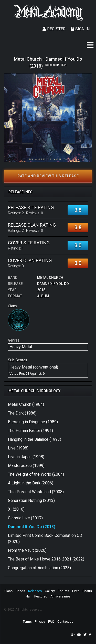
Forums (63, 591)
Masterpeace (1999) (26, 466)
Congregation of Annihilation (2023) (39, 568)
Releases (35, 591)
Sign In (80, 29)
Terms (27, 622)
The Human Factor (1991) (30, 431)
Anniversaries (60, 596)
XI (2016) (16, 509)
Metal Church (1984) (26, 404)
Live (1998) (18, 448)
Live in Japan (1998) (26, 457)
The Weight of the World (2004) (36, 474)
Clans (8, 591)
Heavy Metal (21, 347)
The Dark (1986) (22, 413)
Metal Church (50, 278)
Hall (28, 596)
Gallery (50, 591)
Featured (41, 596)
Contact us (65, 622)
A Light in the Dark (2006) (31, 483)
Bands (20, 591)
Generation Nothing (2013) (31, 500)
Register (54, 29)
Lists (76, 591)
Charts (87, 591)
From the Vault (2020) (27, 550)
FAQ (51, 622)
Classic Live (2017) (25, 518)
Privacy (40, 622)
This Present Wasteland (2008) (36, 492)
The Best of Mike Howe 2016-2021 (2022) (46, 559)
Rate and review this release (48, 176)
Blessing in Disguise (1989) (33, 422)
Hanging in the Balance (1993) (35, 439)
